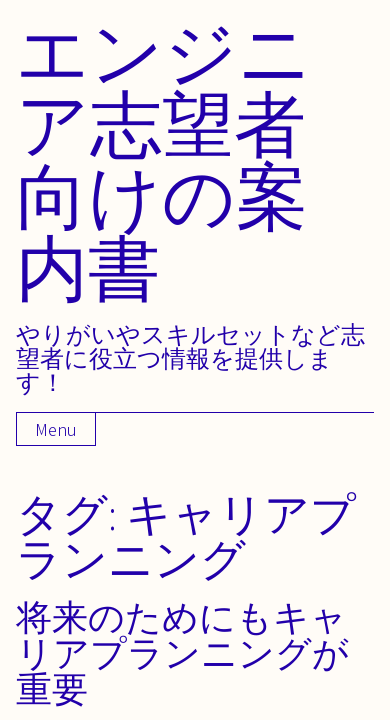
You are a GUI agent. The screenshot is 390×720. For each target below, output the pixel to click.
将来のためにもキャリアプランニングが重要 (182, 652)
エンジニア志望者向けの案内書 (164, 159)
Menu (56, 429)
